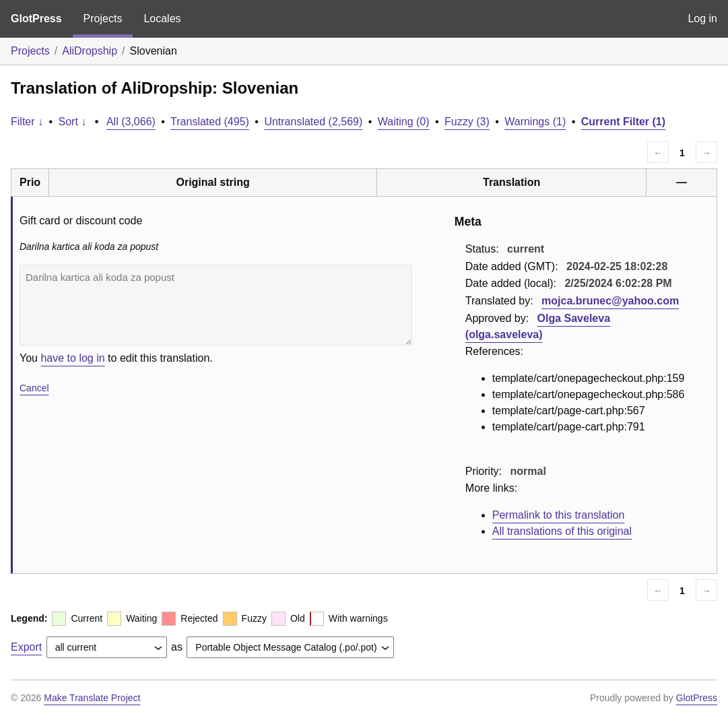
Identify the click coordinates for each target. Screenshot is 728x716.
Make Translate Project (92, 698)
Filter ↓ (27, 122)
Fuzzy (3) (467, 122)
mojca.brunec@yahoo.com (610, 301)
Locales (162, 19)
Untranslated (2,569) (313, 122)
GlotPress (36, 19)
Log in (702, 19)
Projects (103, 19)
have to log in (72, 358)
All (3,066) (131, 122)
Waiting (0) (404, 122)
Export (26, 647)
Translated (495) (210, 122)
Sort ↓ (73, 122)
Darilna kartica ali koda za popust (216, 305)
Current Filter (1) (623, 122)
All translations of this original (562, 531)
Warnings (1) (535, 122)
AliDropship (90, 51)
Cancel (34, 388)
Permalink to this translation (559, 515)
